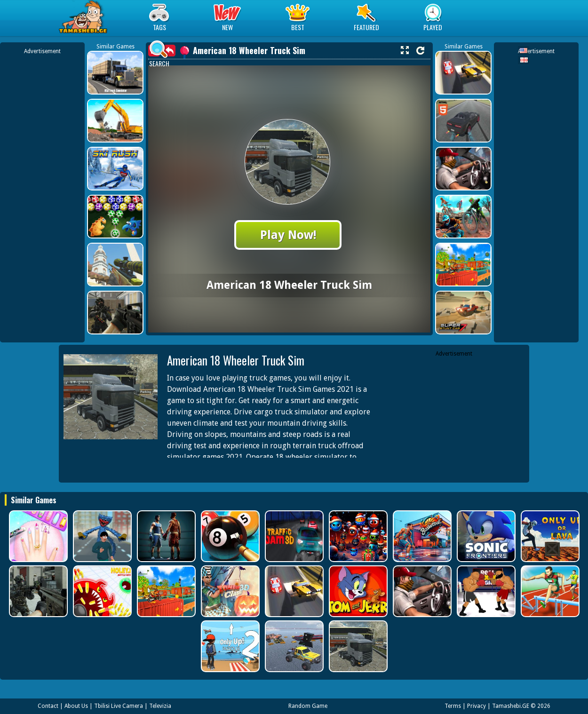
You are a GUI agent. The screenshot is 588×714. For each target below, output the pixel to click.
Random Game (308, 706)
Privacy (477, 706)
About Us (76, 706)
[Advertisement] (42, 197)
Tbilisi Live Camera (119, 706)
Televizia (160, 706)
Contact (48, 706)
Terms (453, 706)
